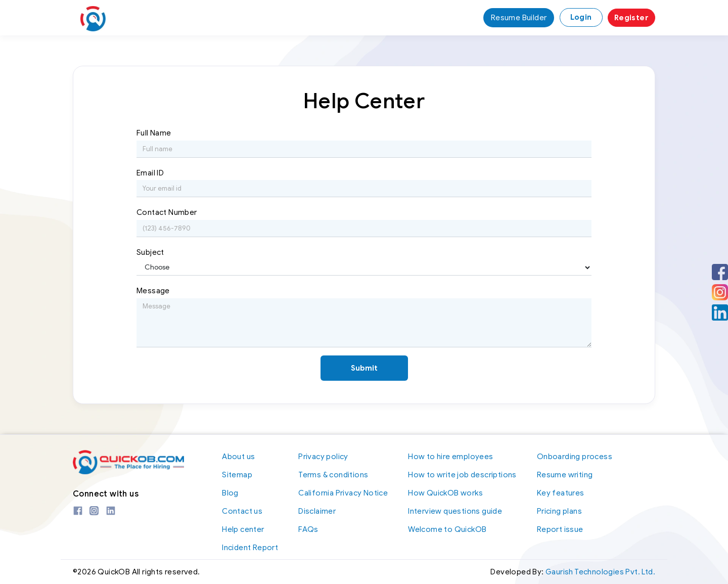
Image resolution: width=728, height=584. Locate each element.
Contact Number (167, 212)
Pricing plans (559, 511)
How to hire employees (450, 457)
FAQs (308, 529)
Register (631, 18)
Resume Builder (519, 18)
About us (238, 457)
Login (581, 17)
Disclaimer (317, 511)
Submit (364, 368)
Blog (230, 493)
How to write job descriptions (462, 475)
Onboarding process (575, 457)
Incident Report (250, 548)
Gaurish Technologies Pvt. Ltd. (600, 572)
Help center (243, 529)
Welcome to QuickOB (447, 529)
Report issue (560, 529)
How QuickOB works (445, 493)
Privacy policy (323, 457)
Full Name (154, 133)
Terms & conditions (333, 475)
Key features (561, 493)
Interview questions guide (455, 511)
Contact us (242, 511)
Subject (150, 252)
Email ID (150, 173)
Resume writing (565, 475)
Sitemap (237, 475)
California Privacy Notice (343, 493)
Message (153, 291)
